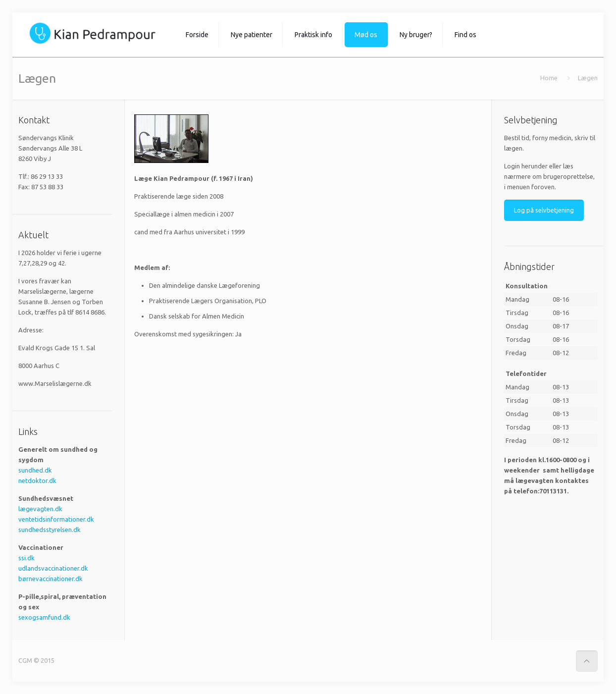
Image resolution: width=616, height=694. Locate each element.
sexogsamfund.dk (44, 617)
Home (549, 78)
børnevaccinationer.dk (51, 579)
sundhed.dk (35, 470)
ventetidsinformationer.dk (56, 519)
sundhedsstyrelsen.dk (50, 530)
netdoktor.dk (37, 480)
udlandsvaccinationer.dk (53, 568)
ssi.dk (26, 558)
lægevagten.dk (40, 509)
